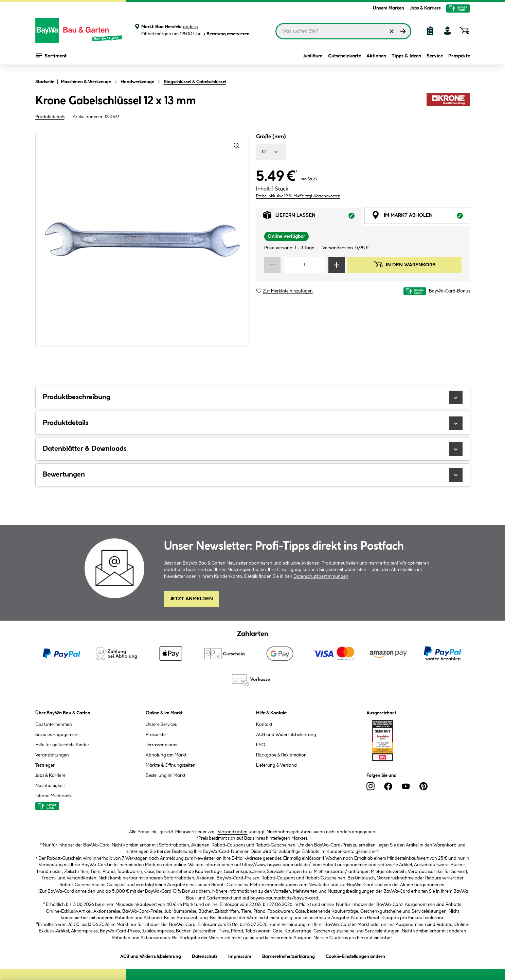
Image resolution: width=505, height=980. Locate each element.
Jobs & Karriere (425, 8)
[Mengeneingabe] (305, 265)
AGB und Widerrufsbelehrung (286, 735)
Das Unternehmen (54, 725)
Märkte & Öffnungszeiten (171, 765)
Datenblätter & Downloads (253, 449)
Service (435, 58)
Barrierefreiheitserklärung (288, 955)
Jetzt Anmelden (191, 599)
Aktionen (376, 58)
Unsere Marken (389, 8)
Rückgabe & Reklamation (281, 755)
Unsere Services (161, 725)
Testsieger (45, 765)
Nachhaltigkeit (50, 786)
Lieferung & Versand (276, 765)
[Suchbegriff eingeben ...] (343, 31)
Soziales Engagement (57, 735)
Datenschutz (205, 955)
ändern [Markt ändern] (191, 27)
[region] (142, 240)
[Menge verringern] (272, 265)
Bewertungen (253, 475)
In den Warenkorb (404, 264)
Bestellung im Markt (166, 776)
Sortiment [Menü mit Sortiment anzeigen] (51, 58)
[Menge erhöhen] (337, 265)
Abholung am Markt (166, 755)
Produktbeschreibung (253, 397)
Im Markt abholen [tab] (421, 217)
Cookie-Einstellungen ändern (355, 955)
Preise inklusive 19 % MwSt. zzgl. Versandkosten (298, 196)
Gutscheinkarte (345, 58)
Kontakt (264, 725)
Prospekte (459, 58)
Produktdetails (50, 117)
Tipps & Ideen (406, 58)
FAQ (261, 745)
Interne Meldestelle (54, 796)
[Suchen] (403, 31)
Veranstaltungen (52, 755)
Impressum (240, 955)
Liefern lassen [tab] (312, 217)
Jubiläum (313, 58)
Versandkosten (233, 832)
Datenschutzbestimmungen (321, 576)
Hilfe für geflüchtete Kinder (62, 745)
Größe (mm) (271, 137)
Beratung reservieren (226, 34)
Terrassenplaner (162, 745)
